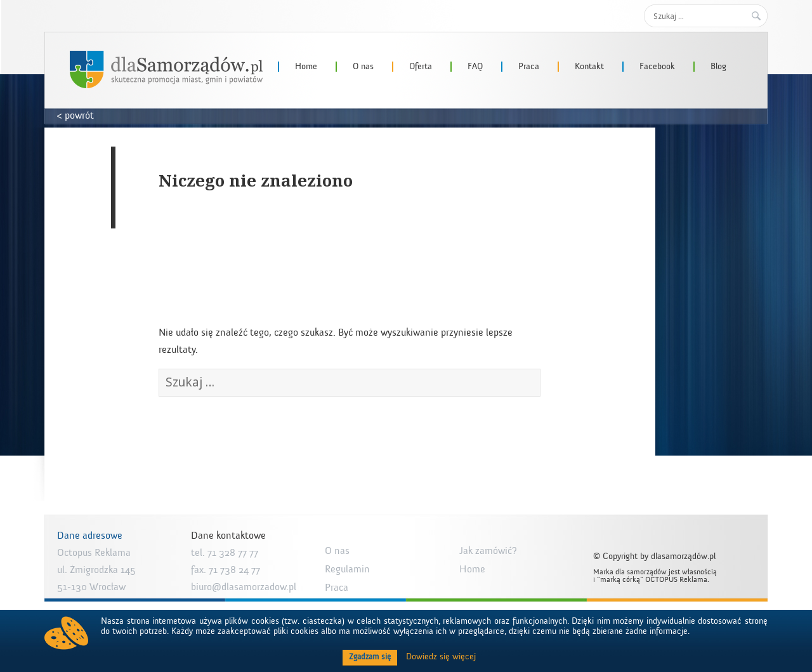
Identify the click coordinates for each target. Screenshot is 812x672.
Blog (718, 67)
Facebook (657, 67)
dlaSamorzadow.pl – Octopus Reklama (166, 69)
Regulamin (347, 569)
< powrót (75, 115)
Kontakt (589, 67)
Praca (529, 67)
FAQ (475, 67)
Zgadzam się (370, 657)
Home (306, 67)
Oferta (421, 67)
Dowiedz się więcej (441, 657)
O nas (363, 67)
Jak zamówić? (488, 551)
